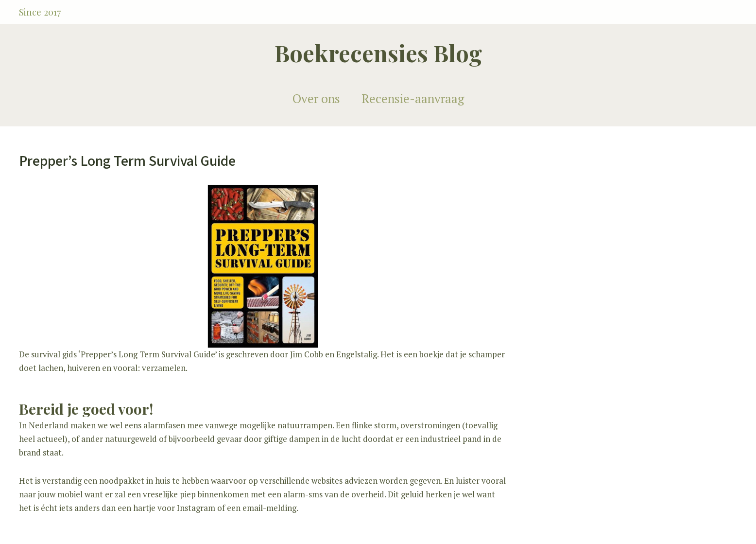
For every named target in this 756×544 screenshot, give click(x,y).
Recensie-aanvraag (413, 98)
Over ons (316, 98)
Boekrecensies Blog (378, 53)
